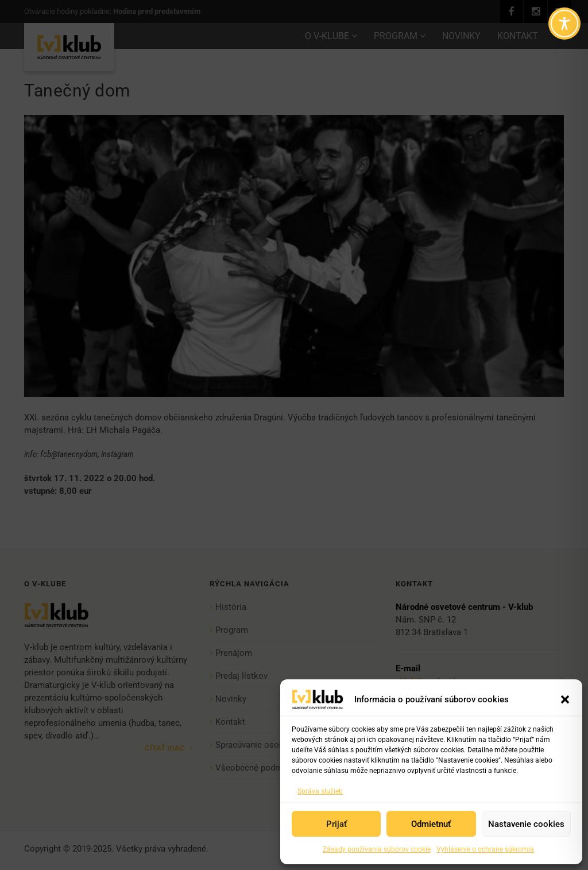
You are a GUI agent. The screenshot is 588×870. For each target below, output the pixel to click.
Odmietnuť (431, 824)
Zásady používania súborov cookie (377, 849)
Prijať (336, 824)
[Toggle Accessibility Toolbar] (564, 24)
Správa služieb (320, 791)
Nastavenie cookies (526, 824)
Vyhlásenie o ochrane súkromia (485, 849)
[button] (565, 699)
